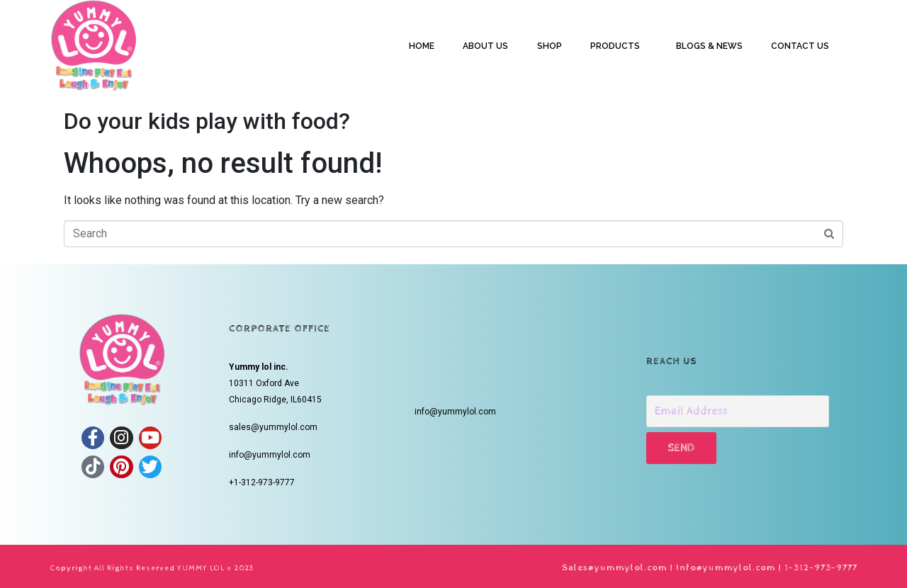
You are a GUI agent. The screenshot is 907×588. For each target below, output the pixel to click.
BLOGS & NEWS (709, 46)
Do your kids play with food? (207, 121)
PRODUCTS (615, 46)
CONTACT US (800, 46)
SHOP (550, 46)
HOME (422, 46)
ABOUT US (485, 46)
